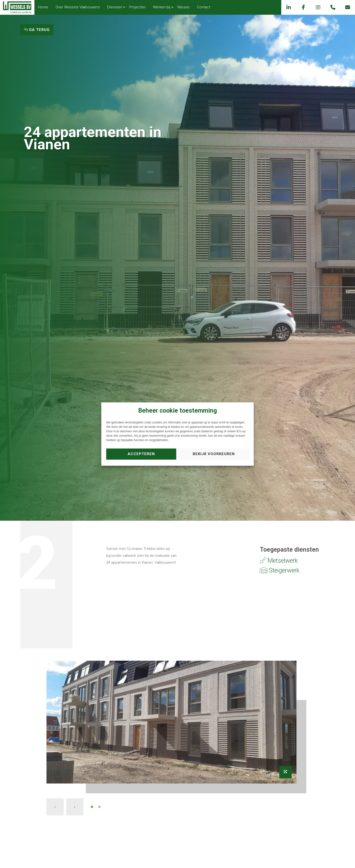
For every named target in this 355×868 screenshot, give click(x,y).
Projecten (137, 7)
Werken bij (162, 7)
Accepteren (141, 454)
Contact (204, 7)
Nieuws (184, 7)
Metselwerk (279, 561)
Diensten (115, 7)
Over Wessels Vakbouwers (78, 7)
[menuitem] (43, 7)
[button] (92, 807)
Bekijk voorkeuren (214, 454)
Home (43, 7)
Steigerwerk (280, 570)
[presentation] (55, 807)
